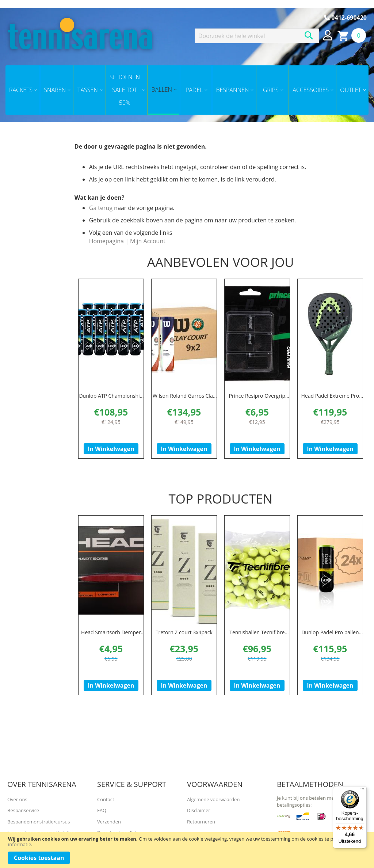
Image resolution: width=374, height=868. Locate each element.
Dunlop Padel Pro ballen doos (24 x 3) (330, 642)
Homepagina (106, 241)
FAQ (102, 810)
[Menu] (362, 791)
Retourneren (201, 822)
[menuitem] (23, 90)
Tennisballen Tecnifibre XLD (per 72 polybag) (257, 642)
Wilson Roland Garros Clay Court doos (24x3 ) (184, 399)
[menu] (187, 90)
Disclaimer (199, 810)
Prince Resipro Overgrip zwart (257, 399)
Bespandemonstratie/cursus (39, 822)
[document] (187, 850)
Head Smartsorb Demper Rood (111, 642)
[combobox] (257, 36)
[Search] (309, 35)
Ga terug (101, 208)
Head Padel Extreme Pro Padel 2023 (330, 399)
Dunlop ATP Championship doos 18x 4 (111, 399)
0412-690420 (345, 18)
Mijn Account (148, 241)
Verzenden (109, 822)
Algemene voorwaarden (213, 799)
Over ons (17, 799)
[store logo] (80, 34)
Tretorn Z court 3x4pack (184, 638)
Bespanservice (23, 810)
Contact (106, 799)
